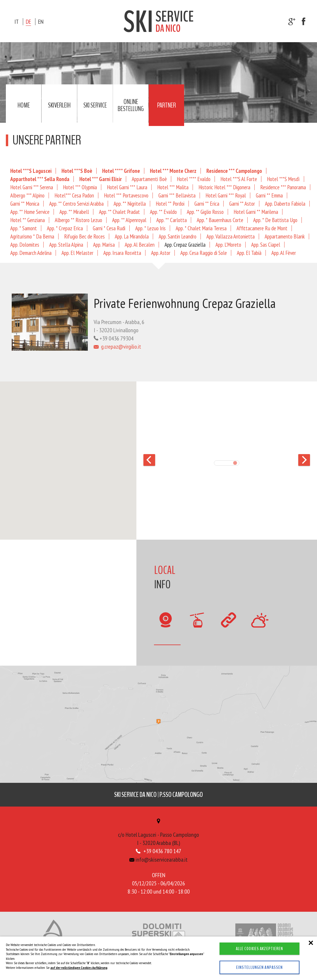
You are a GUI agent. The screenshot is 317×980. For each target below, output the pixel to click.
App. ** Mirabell (74, 212)
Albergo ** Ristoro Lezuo (78, 220)
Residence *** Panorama (283, 187)
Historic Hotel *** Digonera (224, 187)
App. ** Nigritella (130, 203)
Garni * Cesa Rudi (109, 228)
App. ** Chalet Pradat (119, 212)
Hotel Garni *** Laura (127, 187)
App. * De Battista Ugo (275, 220)
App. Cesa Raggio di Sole (204, 253)
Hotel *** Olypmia (80, 187)
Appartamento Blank (285, 236)
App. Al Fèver (284, 253)
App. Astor (161, 253)
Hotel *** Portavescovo (126, 195)
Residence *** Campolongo (234, 171)
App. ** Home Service (30, 212)
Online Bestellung (131, 105)
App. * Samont (24, 228)
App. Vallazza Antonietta (231, 236)
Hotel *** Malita (173, 187)
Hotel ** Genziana (28, 220)
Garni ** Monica (25, 203)
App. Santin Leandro (178, 236)
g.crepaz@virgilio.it (117, 347)
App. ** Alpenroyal (129, 220)
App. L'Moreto (228, 244)
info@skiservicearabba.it (158, 860)
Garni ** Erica (207, 203)
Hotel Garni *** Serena (32, 187)
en (41, 22)
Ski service (95, 105)
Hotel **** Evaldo (194, 179)
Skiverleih (59, 105)
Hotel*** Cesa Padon (74, 195)
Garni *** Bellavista (177, 195)
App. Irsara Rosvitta (122, 253)
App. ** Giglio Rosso (205, 212)
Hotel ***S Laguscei (31, 171)
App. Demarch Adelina (31, 253)
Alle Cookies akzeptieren (260, 949)
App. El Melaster (77, 253)
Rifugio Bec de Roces (84, 236)
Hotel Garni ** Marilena (256, 212)
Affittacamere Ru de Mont (262, 228)
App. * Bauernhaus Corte (220, 220)
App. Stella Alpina (66, 244)
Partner (167, 105)
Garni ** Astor (242, 203)
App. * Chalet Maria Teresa (201, 228)
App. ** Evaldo (163, 212)
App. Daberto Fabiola (285, 203)
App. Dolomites (25, 244)
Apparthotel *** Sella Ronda (40, 179)
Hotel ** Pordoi (170, 203)
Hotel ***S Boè (77, 171)
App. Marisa (104, 244)
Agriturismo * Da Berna (32, 236)
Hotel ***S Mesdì (283, 179)
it (17, 22)
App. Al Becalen (140, 244)
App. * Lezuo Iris (150, 228)
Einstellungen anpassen (260, 967)
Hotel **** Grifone (121, 171)
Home (24, 105)
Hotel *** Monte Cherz (173, 171)
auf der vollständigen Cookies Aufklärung (79, 968)
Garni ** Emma (269, 195)
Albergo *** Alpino (27, 195)
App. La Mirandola (132, 236)
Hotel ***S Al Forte (239, 179)
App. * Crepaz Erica (65, 228)
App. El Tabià (249, 253)
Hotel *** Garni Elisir (101, 179)
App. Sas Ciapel (266, 244)
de (28, 22)
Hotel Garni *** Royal (226, 195)
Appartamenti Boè (149, 179)
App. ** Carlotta (172, 220)
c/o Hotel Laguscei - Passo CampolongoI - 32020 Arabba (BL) (158, 834)
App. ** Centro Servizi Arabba (76, 203)
